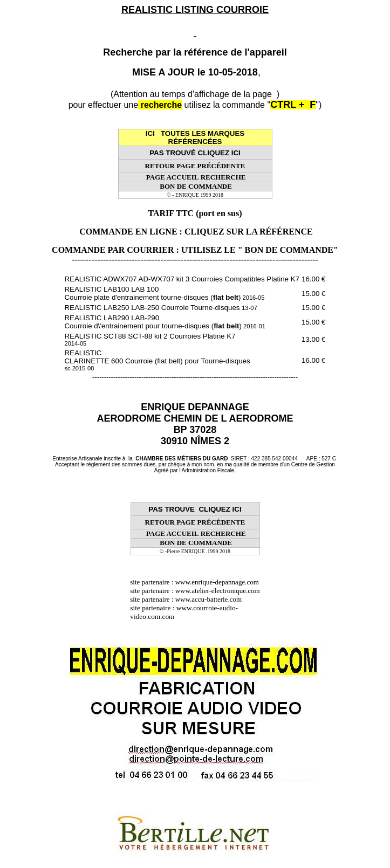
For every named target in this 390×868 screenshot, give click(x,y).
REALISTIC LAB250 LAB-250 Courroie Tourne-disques (160, 308)
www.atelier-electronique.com (218, 591)
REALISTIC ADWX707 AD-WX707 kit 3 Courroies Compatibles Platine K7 (182, 279)
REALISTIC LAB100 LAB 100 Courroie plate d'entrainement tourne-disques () (164, 293)
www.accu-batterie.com (212, 599)
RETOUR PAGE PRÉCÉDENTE (195, 166)
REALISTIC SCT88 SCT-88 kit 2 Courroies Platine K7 (150, 339)
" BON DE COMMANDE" (288, 250)
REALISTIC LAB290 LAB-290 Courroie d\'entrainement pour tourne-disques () (165, 322)
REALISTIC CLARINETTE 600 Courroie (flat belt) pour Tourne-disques (157, 360)
